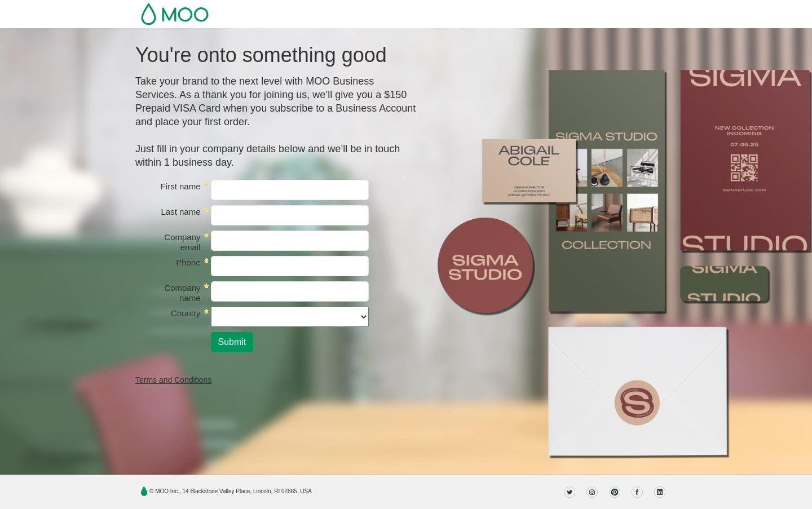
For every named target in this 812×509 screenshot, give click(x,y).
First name (181, 186)
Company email (182, 242)
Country (186, 313)
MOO (175, 14)
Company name (182, 293)
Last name (180, 212)
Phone (188, 262)
